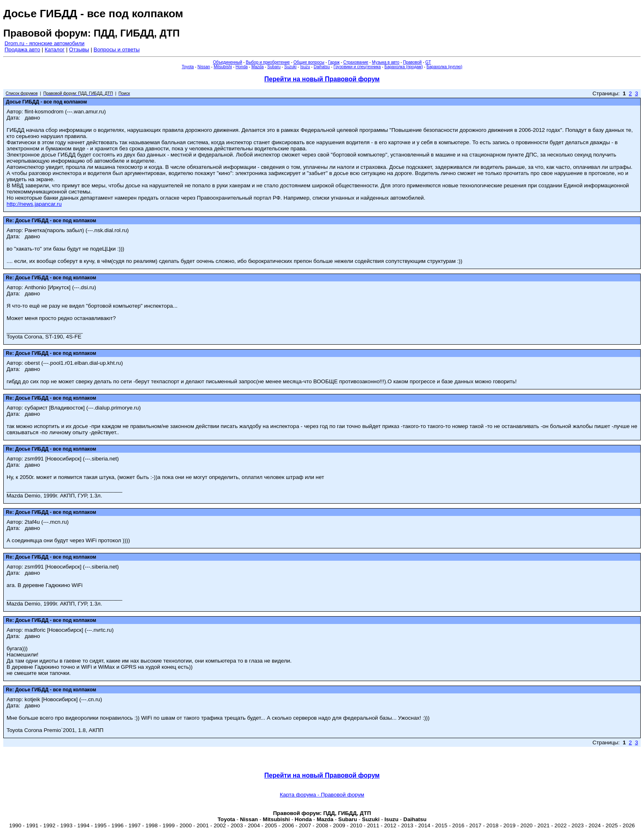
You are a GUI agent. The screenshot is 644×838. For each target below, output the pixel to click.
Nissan (204, 67)
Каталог (55, 49)
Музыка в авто (385, 62)
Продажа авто (22, 49)
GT (428, 62)
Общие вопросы (309, 62)
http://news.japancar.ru (34, 204)
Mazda (258, 67)
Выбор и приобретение (268, 62)
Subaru (274, 67)
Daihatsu (322, 67)
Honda (242, 67)
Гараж (334, 62)
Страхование (356, 62)
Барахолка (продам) (404, 67)
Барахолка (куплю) (444, 67)
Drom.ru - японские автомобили (45, 43)
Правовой (412, 62)
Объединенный (228, 62)
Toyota (187, 67)
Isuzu (305, 67)
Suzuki (290, 67)
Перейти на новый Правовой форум (322, 79)
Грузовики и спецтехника (357, 67)
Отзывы (79, 49)
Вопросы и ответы (117, 49)
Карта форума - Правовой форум (322, 795)
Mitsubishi (223, 67)
